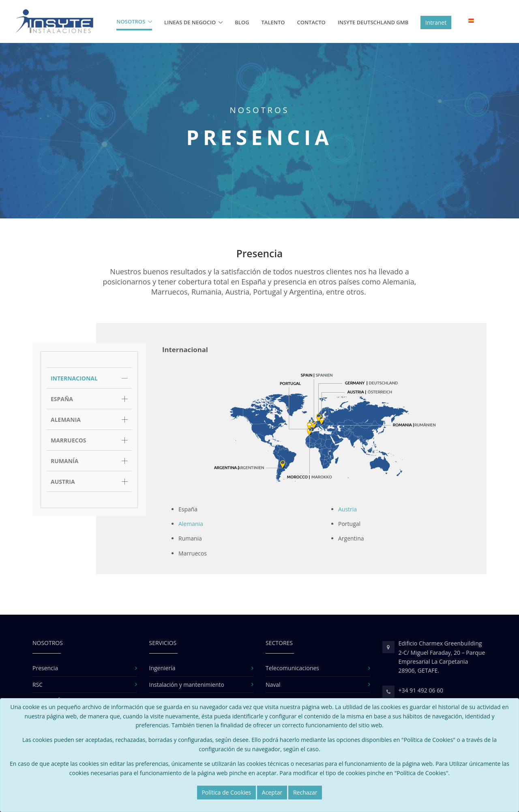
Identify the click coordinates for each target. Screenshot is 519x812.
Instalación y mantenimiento (187, 685)
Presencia (45, 668)
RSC (38, 685)
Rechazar (305, 792)
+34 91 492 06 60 (421, 690)
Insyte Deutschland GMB (373, 22)
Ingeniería (162, 668)
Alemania (191, 524)
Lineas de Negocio (190, 22)
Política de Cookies (226, 792)
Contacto (311, 22)
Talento (273, 22)
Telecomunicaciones (292, 668)
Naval (273, 685)
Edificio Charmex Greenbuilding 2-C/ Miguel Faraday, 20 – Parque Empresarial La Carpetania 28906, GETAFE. (442, 657)
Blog (242, 22)
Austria (347, 509)
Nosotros (131, 21)
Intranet (436, 22)
